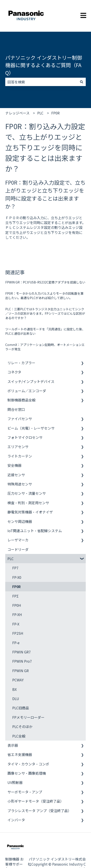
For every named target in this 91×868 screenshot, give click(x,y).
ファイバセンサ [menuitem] (20, 419)
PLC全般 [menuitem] (19, 736)
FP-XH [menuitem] (17, 614)
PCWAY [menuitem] (18, 680)
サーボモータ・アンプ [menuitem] (25, 792)
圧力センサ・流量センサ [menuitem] (27, 493)
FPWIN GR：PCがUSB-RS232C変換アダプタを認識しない (45, 282)
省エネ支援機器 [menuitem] (20, 754)
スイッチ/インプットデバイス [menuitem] (31, 381)
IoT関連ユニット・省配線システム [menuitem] (35, 531)
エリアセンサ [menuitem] (18, 447)
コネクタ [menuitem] (14, 372)
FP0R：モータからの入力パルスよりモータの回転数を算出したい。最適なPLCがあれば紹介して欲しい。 (44, 296)
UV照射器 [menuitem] (15, 782)
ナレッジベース (17, 113)
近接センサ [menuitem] (16, 475)
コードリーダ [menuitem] (18, 549)
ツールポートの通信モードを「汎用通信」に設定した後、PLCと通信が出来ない (45, 331)
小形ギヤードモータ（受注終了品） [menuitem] (36, 801)
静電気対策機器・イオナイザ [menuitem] (30, 512)
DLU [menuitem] (16, 699)
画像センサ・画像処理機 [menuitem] (27, 773)
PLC (40, 113)
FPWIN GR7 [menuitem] (21, 652)
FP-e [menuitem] (16, 643)
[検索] (82, 82)
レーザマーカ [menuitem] (18, 540)
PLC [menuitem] (11, 559)
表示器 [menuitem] (13, 745)
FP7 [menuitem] (15, 568)
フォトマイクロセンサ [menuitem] (25, 437)
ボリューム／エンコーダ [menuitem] (27, 391)
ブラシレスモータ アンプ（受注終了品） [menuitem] (39, 811)
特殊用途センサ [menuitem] (20, 484)
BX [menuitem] (14, 689)
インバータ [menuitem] (16, 820)
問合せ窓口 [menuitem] (16, 409)
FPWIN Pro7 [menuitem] (22, 661)
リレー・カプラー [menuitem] (21, 363)
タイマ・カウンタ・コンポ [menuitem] (28, 764)
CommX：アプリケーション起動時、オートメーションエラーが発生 (45, 347)
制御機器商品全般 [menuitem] (21, 400)
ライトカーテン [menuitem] (20, 456)
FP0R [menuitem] (16, 587)
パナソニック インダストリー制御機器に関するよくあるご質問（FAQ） (44, 65)
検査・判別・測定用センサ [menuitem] (28, 503)
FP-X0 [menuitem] (17, 577)
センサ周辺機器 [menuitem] (20, 521)
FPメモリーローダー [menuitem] (28, 717)
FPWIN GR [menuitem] (21, 671)
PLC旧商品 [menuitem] (21, 708)
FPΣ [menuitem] (15, 596)
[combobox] (41, 82)
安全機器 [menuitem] (14, 465)
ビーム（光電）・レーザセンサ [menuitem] (31, 428)
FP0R (55, 113)
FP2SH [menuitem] (18, 633)
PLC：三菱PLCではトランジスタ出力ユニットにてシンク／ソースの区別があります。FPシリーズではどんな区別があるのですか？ (45, 313)
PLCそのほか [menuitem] (22, 726)
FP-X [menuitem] (16, 624)
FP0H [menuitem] (17, 605)
